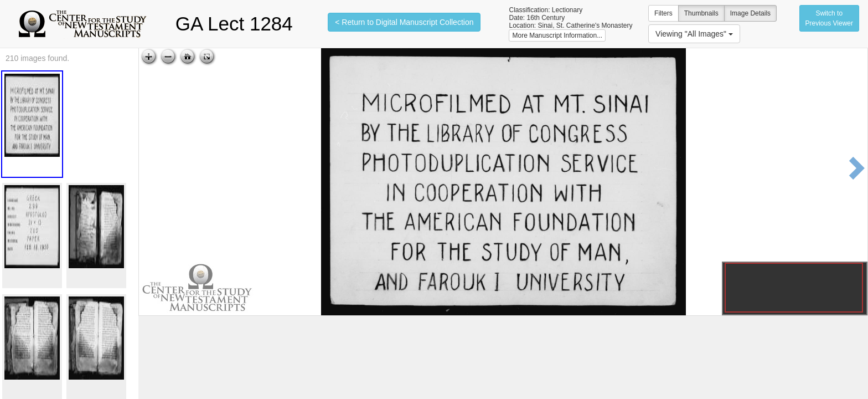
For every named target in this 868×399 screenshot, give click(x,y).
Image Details (750, 13)
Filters (663, 13)
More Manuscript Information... (557, 35)
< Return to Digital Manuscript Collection (404, 22)
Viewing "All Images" (694, 34)
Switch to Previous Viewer (829, 18)
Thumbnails (701, 13)
